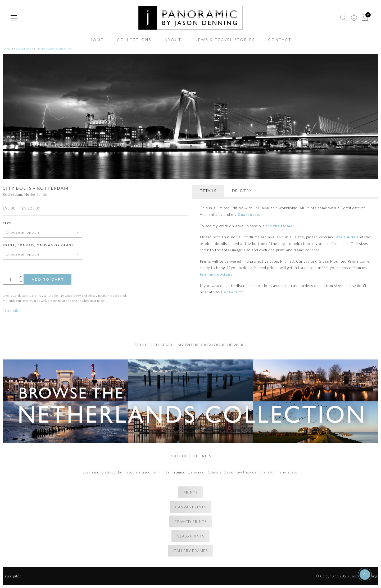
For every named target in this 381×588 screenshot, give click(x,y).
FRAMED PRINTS (191, 521)
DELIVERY (242, 191)
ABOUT (173, 40)
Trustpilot (12, 310)
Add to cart (48, 279)
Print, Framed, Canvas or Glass (38, 245)
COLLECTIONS (134, 40)
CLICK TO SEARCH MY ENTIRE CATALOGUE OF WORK (191, 345)
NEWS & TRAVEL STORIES (225, 40)
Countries (24, 49)
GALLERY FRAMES (190, 551)
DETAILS (208, 191)
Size (7, 223)
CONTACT (280, 40)
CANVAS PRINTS (191, 507)
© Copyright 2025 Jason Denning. (347, 576)
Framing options (216, 274)
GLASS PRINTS (190, 536)
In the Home (280, 226)
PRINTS (190, 492)
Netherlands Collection (54, 49)
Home (7, 49)
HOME (97, 40)
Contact (229, 292)
